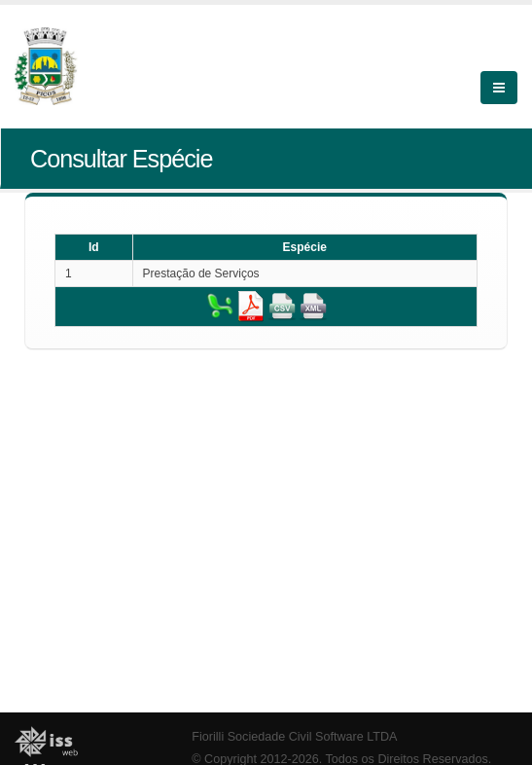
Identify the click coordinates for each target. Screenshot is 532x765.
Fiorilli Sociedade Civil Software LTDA (294, 737)
